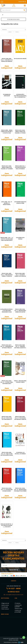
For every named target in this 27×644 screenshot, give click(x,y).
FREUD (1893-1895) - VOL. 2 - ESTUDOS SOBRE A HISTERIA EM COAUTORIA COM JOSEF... (20, 276)
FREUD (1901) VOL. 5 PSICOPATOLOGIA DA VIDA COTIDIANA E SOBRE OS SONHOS (20, 168)
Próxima (17, 32)
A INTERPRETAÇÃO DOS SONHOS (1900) (20, 202)
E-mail (2, 2)
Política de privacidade (18, 611)
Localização (4, 607)
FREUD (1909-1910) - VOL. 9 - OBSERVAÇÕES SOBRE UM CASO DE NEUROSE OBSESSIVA (20, 311)
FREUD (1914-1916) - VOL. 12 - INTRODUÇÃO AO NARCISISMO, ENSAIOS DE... (7, 490)
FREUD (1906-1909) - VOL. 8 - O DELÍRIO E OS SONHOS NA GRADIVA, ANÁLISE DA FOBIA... (7, 61)
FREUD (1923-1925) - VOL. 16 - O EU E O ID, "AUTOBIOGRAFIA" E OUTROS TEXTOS (7, 419)
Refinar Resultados (13, 19)
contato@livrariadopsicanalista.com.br (14, 595)
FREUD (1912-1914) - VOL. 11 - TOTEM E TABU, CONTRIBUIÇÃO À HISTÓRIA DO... (7, 383)
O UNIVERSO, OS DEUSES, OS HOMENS (20, 453)
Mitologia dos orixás (20, 59)
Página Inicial (5, 604)
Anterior (10, 32)
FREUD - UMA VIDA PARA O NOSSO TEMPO (20, 381)
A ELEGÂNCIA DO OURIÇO (20, 238)
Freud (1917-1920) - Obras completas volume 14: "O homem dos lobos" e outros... (7, 169)
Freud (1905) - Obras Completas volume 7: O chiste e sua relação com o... (7, 132)
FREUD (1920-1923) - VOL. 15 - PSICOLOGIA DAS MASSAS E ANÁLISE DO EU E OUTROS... (20, 419)
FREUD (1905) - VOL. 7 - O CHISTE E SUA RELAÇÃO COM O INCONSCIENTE (7, 239)
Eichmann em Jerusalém (7, 95)
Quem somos (5, 605)
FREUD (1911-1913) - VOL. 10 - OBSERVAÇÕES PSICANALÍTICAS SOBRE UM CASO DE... (20, 490)
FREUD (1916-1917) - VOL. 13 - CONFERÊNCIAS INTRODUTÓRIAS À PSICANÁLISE (7, 347)
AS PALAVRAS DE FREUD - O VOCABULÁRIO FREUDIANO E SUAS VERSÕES (7, 311)
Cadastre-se (22, 2)
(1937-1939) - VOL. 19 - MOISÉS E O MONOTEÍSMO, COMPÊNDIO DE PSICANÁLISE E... (7, 204)
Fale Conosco (5, 609)
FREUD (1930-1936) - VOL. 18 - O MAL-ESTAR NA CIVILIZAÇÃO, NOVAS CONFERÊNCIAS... (7, 454)
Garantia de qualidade (18, 606)
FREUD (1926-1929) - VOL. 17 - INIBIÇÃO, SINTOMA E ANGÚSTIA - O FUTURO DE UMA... (20, 347)
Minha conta (18, 609)
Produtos (17, 604)
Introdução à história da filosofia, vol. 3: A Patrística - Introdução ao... (20, 96)
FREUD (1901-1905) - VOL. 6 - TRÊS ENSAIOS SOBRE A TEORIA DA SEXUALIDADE (7, 275)
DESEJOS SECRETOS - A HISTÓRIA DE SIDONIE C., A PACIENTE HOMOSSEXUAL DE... (7, 526)
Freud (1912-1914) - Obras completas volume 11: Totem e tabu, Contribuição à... (20, 133)
